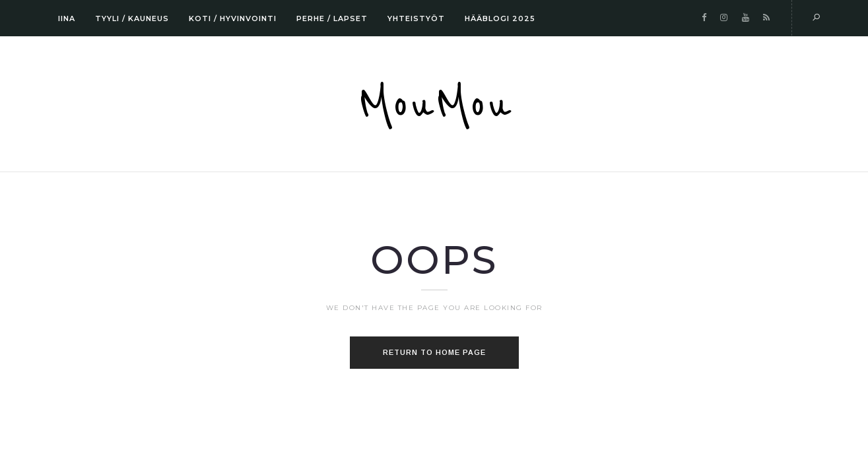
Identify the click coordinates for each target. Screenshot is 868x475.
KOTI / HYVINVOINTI (233, 18)
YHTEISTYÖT (416, 18)
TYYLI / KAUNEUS (132, 18)
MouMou (434, 106)
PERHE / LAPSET (332, 18)
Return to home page (434, 352)
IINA (67, 18)
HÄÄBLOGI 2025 (500, 18)
